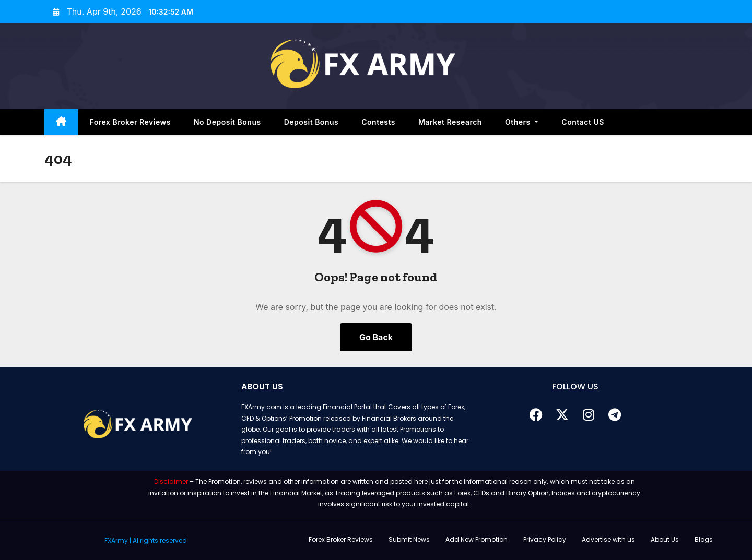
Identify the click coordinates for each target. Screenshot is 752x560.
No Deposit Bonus (227, 122)
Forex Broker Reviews (130, 122)
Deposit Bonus (312, 122)
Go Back (376, 337)
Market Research (450, 122)
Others (522, 122)
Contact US (583, 122)
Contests (378, 122)
